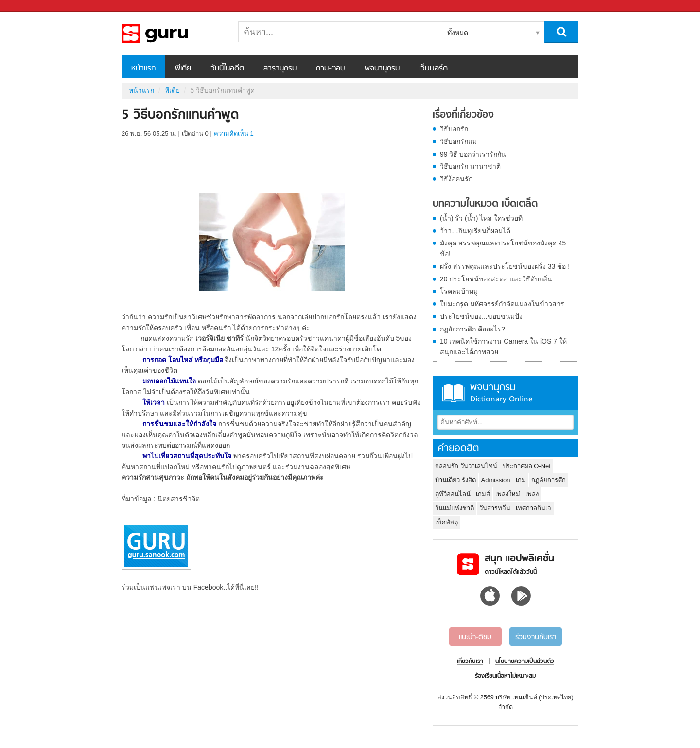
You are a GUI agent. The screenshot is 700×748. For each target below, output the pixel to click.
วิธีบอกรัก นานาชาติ (470, 166)
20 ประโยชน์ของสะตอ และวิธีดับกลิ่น (496, 279)
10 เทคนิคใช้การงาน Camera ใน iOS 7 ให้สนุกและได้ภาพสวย (503, 347)
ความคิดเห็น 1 (234, 133)
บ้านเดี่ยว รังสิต (455, 480)
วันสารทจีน (495, 508)
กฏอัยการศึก (549, 480)
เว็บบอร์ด (433, 69)
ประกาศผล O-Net (527, 466)
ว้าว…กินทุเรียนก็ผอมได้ (475, 231)
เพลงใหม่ (508, 494)
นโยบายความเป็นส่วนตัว (525, 661)
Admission (496, 480)
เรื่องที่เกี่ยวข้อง (463, 115)
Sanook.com (29, 6)
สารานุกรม (280, 69)
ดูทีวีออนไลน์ (453, 494)
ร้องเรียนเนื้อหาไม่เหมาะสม (505, 676)
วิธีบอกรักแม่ (458, 141)
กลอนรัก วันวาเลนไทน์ (466, 466)
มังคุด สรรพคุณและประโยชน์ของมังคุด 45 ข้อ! (503, 248)
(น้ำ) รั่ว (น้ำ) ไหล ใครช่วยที (481, 218)
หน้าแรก (143, 69)
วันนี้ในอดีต (227, 69)
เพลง (532, 494)
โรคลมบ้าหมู (459, 291)
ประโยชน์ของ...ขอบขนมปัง (481, 316)
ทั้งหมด (458, 33)
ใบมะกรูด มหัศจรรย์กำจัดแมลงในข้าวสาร (502, 304)
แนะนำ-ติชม (475, 637)
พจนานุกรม (382, 69)
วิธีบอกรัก (454, 129)
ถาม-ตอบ (331, 69)
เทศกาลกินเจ (534, 508)
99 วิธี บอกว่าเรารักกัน (473, 154)
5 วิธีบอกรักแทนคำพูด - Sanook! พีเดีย (173, 34)
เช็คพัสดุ (446, 522)
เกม (521, 480)
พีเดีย (183, 69)
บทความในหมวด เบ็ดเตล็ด (485, 204)
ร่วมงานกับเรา (536, 637)
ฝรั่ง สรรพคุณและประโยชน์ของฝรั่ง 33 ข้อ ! (505, 266)
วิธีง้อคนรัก (456, 179)
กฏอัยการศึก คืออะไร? (472, 329)
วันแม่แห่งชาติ (455, 508)
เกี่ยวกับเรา (470, 661)
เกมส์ (483, 494)
